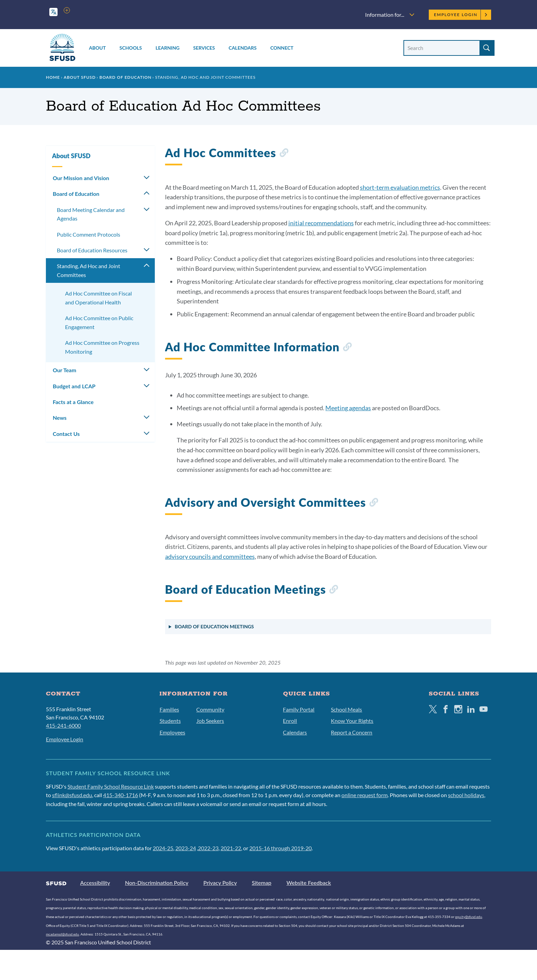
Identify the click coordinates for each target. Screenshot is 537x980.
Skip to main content (26, 6)
